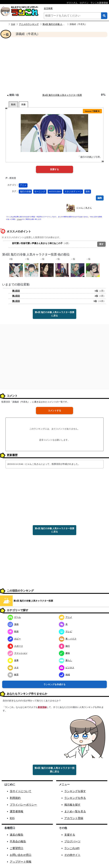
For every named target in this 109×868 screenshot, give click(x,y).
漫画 (88, 191)
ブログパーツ (72, 841)
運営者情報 (17, 811)
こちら (19, 219)
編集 (100, 198)
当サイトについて (21, 791)
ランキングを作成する (54, 684)
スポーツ (15, 646)
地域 (64, 675)
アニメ (23, 185)
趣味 (64, 653)
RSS (12, 818)
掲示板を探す (72, 805)
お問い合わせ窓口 (21, 855)
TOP (13, 24)
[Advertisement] (54, 65)
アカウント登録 (74, 818)
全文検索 (48, 8)
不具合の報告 (18, 841)
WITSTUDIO (55, 191)
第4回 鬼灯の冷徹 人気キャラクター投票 (62, 24)
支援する (70, 835)
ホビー (14, 639)
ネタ (13, 668)
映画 (13, 631)
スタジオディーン (73, 191)
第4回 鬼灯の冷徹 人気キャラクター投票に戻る (54, 314)
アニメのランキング (29, 24)
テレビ (65, 631)
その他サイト (72, 855)
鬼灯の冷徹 (25, 191)
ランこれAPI (72, 848)
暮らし (65, 660)
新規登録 (42, 707)
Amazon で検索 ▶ (92, 111)
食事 (13, 660)
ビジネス (67, 668)
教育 (13, 675)
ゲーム (14, 617)
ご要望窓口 (17, 848)
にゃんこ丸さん (84, 208)
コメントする (54, 411)
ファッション (17, 653)
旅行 (64, 646)
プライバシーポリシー (23, 805)
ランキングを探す (75, 791)
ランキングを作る (75, 798)
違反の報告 (17, 835)
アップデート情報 (21, 862)
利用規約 (15, 798)
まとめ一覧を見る (75, 811)
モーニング (40, 191)
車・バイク (68, 639)
